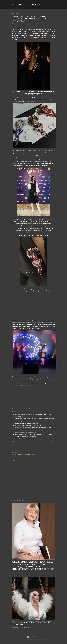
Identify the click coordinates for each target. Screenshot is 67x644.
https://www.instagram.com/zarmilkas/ (22, 409)
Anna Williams (43, 640)
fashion (30, 455)
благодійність (18, 455)
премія (26, 455)
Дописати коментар (24, 572)
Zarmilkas (34, 455)
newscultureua (28, 5)
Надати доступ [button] (15, 452)
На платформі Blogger (34, 637)
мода (23, 455)
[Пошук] (54, 4)
